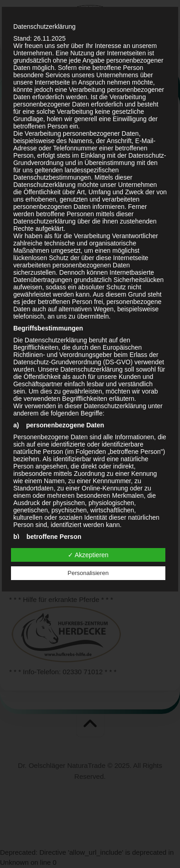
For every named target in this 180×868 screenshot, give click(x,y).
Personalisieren (88, 573)
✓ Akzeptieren (88, 555)
